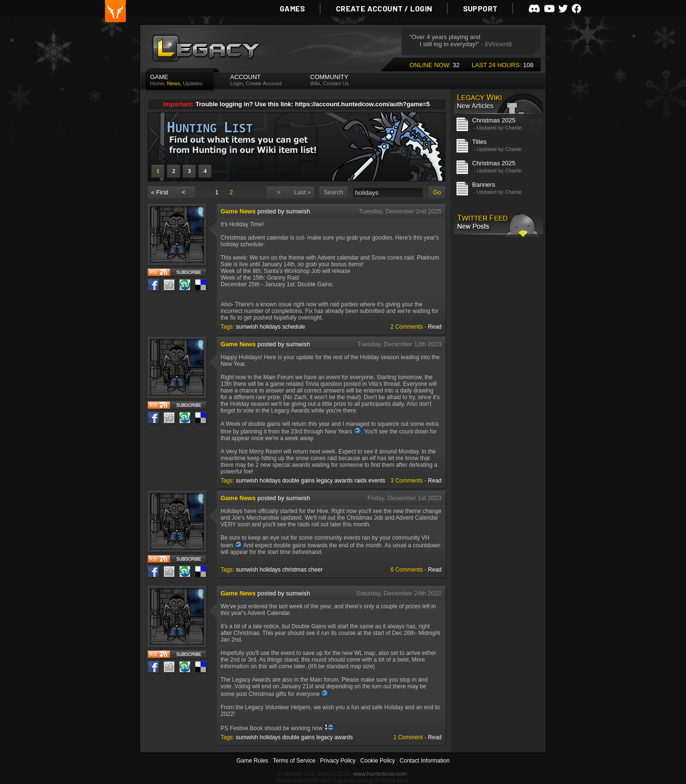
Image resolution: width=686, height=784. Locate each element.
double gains (298, 481)
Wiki (315, 83)
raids (361, 481)
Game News (238, 211)
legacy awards (335, 481)
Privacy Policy (338, 761)
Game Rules (252, 761)
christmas (294, 570)
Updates (193, 83)
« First (160, 192)
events (377, 481)
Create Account (264, 83)
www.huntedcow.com (380, 774)
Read (435, 327)
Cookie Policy (378, 761)
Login (237, 83)
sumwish (247, 327)
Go (437, 192)
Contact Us (336, 83)
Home (157, 83)
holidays (270, 327)
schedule (293, 327)
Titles (479, 142)
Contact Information (425, 761)
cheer (315, 570)
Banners (484, 185)
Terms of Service (294, 761)
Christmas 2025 (494, 120)
